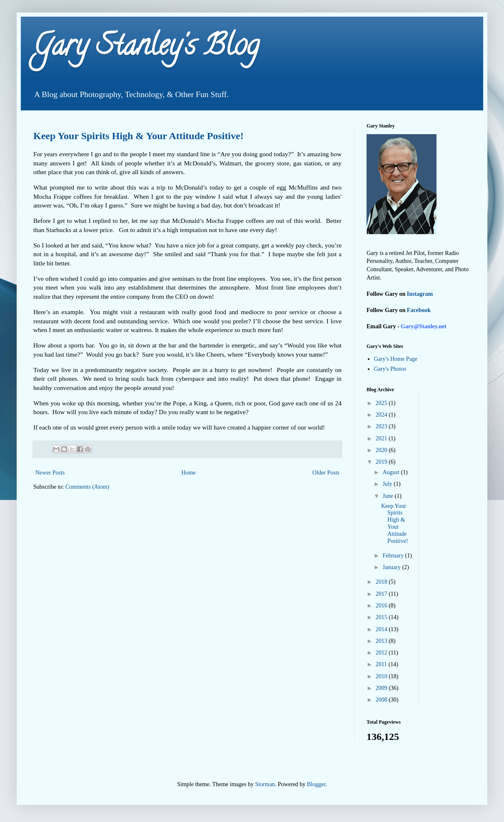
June (388, 496)
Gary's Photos (390, 369)
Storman (265, 784)
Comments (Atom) (87, 487)
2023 (382, 426)
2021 (382, 438)
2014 (382, 629)
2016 (382, 606)
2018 (382, 582)
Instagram (420, 294)
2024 (382, 415)
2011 (382, 664)
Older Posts (326, 473)
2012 (382, 653)
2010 (382, 676)
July (388, 484)
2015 (382, 617)
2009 (382, 688)
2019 (382, 462)
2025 (382, 403)
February (394, 556)
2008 (382, 700)
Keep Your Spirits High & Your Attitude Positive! (138, 136)
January (392, 567)
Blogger (316, 784)
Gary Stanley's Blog (146, 48)
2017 (382, 594)
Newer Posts (50, 473)
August (392, 472)
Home (189, 473)
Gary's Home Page (396, 359)
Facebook (419, 310)
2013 (382, 641)
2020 (382, 450)
